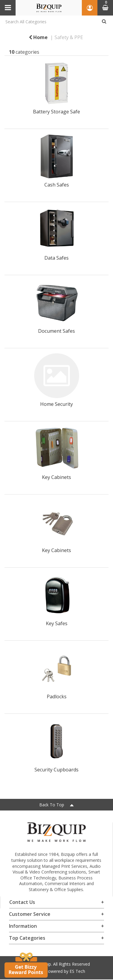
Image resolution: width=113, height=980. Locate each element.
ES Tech (77, 971)
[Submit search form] (104, 21)
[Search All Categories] (56, 21)
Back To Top (57, 805)
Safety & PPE (69, 37)
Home (38, 37)
